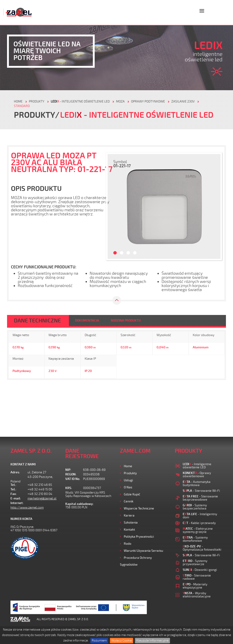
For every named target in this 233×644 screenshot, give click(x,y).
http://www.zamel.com (27, 508)
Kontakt (129, 530)
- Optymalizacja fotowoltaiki (202, 548)
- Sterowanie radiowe (197, 577)
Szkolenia (131, 523)
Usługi (128, 480)
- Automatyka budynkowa (197, 483)
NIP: (68, 470)
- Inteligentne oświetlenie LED (80, 101)
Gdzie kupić (132, 494)
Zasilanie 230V (183, 101)
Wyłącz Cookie (122, 640)
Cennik (129, 501)
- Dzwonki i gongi (200, 570)
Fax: (14, 494)
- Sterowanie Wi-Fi (201, 491)
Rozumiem (99, 640)
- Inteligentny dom (200, 516)
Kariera (129, 515)
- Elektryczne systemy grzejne (198, 530)
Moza (120, 101)
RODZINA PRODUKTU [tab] (126, 321)
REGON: (71, 474)
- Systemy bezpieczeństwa (195, 507)
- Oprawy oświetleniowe (197, 475)
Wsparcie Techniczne (139, 508)
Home (128, 466)
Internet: (17, 503)
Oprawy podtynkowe (148, 101)
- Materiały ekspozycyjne (195, 586)
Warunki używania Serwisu (143, 551)
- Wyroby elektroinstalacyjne (197, 595)
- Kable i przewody (199, 523)
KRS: (69, 488)
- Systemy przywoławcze (195, 563)
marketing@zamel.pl (42, 498)
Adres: (15, 472)
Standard (22, 106)
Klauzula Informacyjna (152, 640)
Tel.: (13, 485)
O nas (128, 487)
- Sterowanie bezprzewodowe (200, 498)
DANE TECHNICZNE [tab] (37, 321)
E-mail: (16, 498)
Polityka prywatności (139, 537)
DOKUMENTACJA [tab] (87, 321)
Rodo (128, 544)
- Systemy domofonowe (195, 539)
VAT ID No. (73, 479)
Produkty (130, 473)
